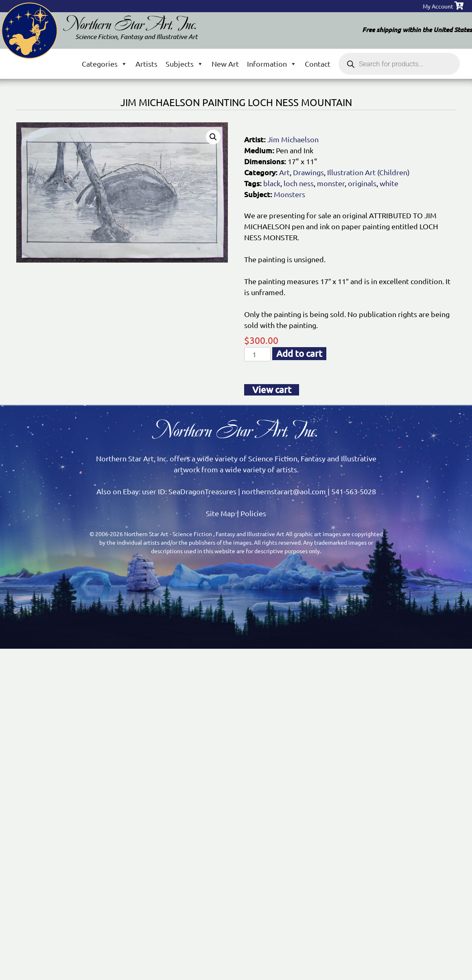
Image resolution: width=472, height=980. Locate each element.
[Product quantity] (257, 354)
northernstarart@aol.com (284, 491)
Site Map (221, 513)
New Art (225, 64)
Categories (105, 64)
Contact (318, 64)
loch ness (299, 183)
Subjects (185, 64)
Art (284, 172)
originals (362, 183)
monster (331, 183)
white (389, 183)
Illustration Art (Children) (368, 172)
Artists (146, 64)
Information (272, 64)
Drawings (308, 172)
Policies (253, 513)
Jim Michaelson (293, 139)
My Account (438, 6)
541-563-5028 (354, 491)
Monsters (290, 194)
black (272, 183)
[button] (213, 137)
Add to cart (299, 353)
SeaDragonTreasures (202, 491)
